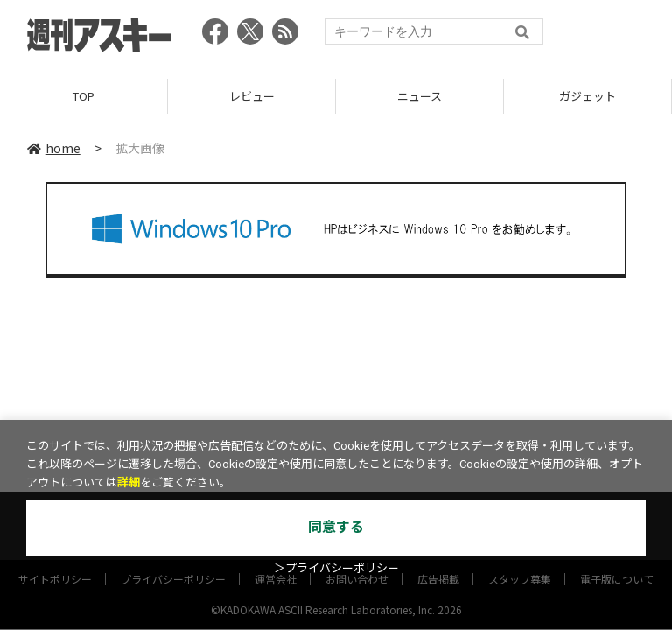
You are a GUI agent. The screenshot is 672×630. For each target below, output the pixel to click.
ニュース (420, 96)
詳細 (129, 483)
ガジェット (588, 96)
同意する (336, 527)
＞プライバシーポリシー (336, 568)
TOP (84, 96)
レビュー (252, 96)
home (54, 148)
